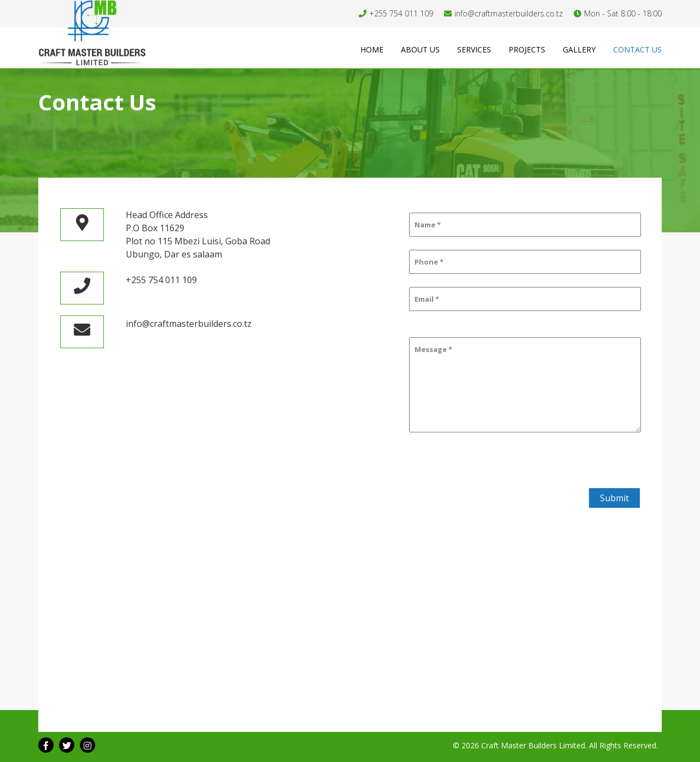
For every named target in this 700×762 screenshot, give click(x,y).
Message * (433, 349)
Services (474, 49)
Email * (427, 299)
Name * (428, 225)
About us (420, 49)
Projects (527, 49)
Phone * (429, 262)
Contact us (637, 49)
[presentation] (491, 467)
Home (372, 49)
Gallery (579, 49)
